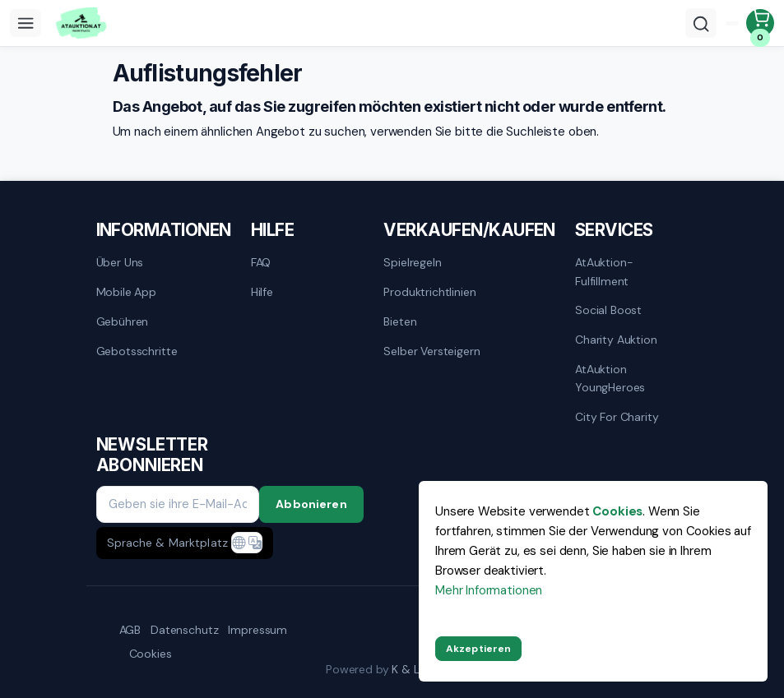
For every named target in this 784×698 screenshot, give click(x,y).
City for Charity (617, 417)
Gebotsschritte (137, 351)
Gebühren (123, 321)
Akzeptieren (478, 649)
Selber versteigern (431, 351)
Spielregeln (412, 262)
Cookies (151, 654)
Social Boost (608, 310)
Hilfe (262, 292)
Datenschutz (184, 630)
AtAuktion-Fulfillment (604, 271)
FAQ (261, 262)
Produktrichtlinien (429, 292)
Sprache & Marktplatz (167, 543)
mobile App (127, 292)
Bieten (400, 321)
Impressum (257, 630)
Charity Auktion (616, 340)
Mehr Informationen (489, 590)
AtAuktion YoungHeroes (610, 378)
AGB (130, 630)
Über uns (120, 262)
